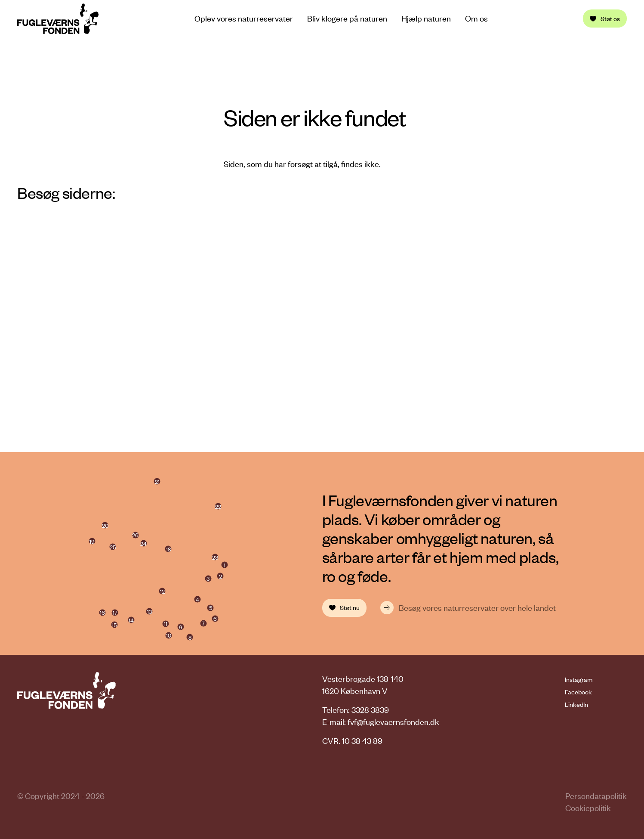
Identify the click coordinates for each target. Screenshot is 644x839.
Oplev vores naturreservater (244, 18)
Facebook (578, 692)
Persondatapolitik (596, 796)
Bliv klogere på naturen (347, 19)
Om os (476, 19)
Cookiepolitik (588, 808)
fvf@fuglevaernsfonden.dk (393, 722)
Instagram (579, 679)
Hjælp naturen (426, 19)
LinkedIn (576, 704)
